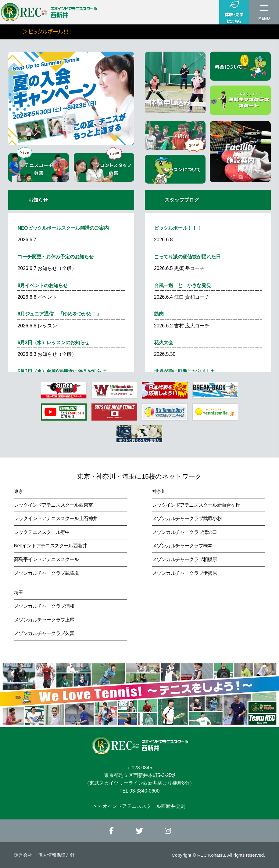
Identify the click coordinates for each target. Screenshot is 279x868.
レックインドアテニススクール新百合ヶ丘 (196, 505)
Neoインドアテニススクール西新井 (51, 546)
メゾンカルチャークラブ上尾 (44, 620)
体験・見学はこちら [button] (234, 12)
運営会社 (23, 855)
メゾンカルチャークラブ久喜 (44, 633)
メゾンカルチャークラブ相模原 (185, 559)
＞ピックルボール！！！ (60, 31)
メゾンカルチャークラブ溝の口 (185, 532)
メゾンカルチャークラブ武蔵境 (46, 573)
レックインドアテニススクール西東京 (54, 505)
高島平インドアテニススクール (46, 559)
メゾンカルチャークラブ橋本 (182, 546)
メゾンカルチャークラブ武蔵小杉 (187, 518)
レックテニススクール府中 (42, 532)
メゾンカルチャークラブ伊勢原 (185, 573)
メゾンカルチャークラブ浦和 (44, 606)
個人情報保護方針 (56, 855)
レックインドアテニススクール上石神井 (56, 518)
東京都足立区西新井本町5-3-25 (140, 775)
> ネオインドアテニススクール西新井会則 (140, 806)
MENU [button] (264, 18)
